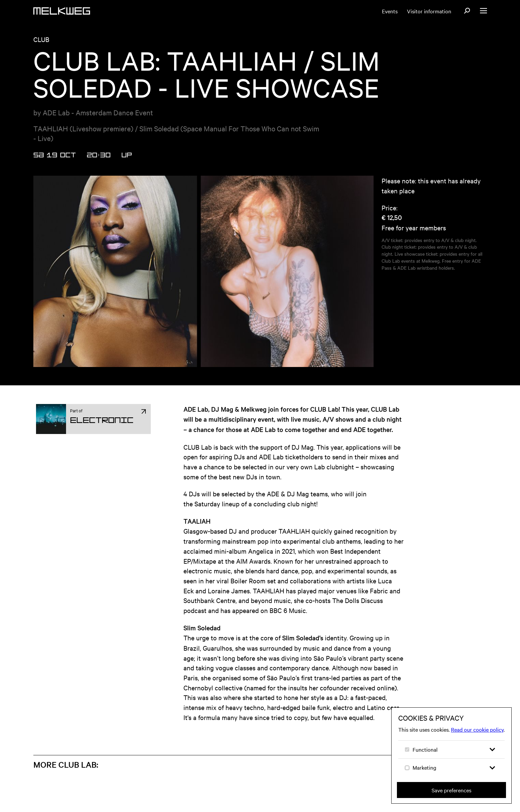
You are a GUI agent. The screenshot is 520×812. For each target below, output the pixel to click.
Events (390, 11)
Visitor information (429, 11)
